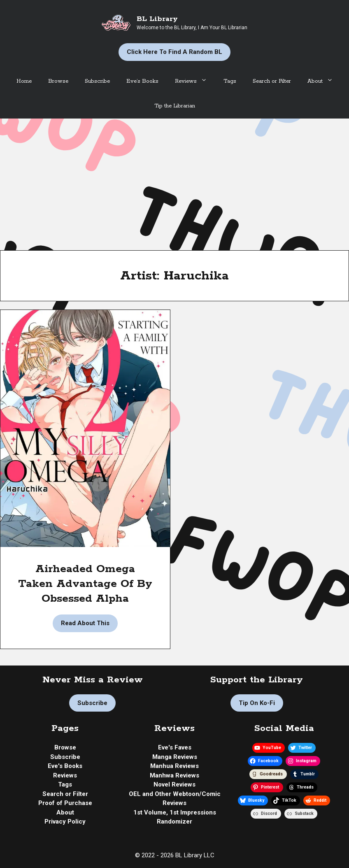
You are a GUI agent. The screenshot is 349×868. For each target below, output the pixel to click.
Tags (230, 81)
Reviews (195, 81)
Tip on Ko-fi (257, 703)
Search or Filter (272, 81)
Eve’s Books (142, 81)
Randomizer (174, 821)
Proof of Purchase (65, 803)
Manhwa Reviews (174, 775)
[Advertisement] (174, 180)
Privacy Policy (65, 821)
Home (24, 81)
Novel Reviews (174, 784)
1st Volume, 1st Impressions (175, 812)
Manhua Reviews (174, 766)
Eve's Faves (175, 747)
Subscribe (97, 81)
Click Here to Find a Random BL (174, 52)
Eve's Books (65, 766)
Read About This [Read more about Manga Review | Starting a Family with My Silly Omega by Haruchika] (85, 623)
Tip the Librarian (175, 106)
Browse (58, 81)
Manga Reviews (175, 757)
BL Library (157, 19)
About (324, 81)
